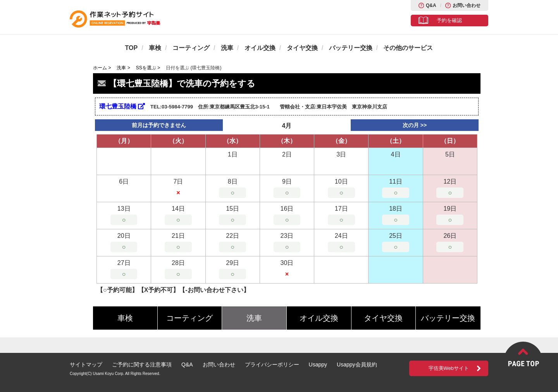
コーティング (191, 48)
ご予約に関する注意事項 (142, 364)
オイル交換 (260, 48)
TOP (132, 48)
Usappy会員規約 (357, 364)
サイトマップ (86, 364)
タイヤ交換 (302, 48)
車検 (155, 48)
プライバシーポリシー (272, 364)
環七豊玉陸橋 (122, 106)
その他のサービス (408, 48)
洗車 (227, 48)
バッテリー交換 (351, 48)
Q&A (431, 5)
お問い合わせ (467, 5)
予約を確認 (449, 20)
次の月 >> (415, 125)
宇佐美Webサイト (449, 368)
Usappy (318, 364)
